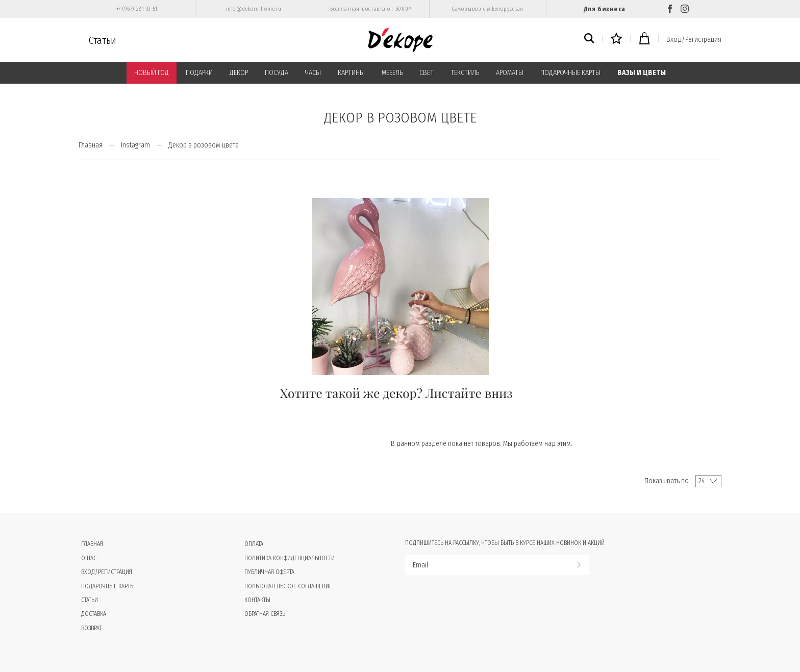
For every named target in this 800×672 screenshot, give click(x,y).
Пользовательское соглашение (288, 586)
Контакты (257, 600)
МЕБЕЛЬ (392, 73)
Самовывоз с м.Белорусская (487, 9)
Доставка (94, 614)
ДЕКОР (239, 73)
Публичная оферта (269, 572)
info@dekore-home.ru (254, 9)
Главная (91, 145)
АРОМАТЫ (510, 73)
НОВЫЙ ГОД (152, 73)
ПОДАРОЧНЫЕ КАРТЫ (570, 73)
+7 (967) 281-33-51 (137, 9)
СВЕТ (427, 73)
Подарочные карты (108, 586)
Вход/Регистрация (694, 40)
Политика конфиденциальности (290, 558)
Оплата (254, 544)
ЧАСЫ (313, 73)
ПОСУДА (277, 73)
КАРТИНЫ (351, 73)
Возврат (91, 628)
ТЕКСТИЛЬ (465, 73)
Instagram (135, 145)
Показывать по (667, 481)
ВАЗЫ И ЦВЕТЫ (642, 73)
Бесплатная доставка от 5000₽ (370, 9)
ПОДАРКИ (199, 73)
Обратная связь (265, 614)
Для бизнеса (605, 9)
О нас (89, 558)
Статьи (103, 40)
